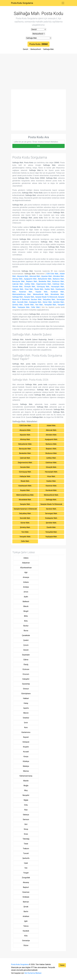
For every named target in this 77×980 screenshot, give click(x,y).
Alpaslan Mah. (47, 276)
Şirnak (26, 907)
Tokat (26, 844)
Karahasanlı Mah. (25, 486)
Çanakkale (26, 635)
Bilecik (26, 606)
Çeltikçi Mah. (30, 284)
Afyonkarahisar (26, 568)
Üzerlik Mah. (29, 305)
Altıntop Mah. (18, 279)
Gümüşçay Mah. (43, 287)
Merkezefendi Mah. (41, 294)
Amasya (26, 577)
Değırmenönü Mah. (44, 284)
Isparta (26, 708)
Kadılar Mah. (50, 289)
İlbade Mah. (39, 289)
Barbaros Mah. (59, 279)
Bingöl (26, 611)
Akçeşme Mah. (23, 276)
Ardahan (26, 916)
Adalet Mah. (51, 426)
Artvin (26, 592)
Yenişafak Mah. (50, 305)
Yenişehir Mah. (25, 537)
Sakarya (26, 815)
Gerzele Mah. (18, 287)
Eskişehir (26, 679)
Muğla (26, 786)
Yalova (26, 926)
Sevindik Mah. (23, 302)
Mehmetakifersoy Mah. (22, 294)
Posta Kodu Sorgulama (22, 3)
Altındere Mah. (59, 276)
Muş (26, 790)
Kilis (26, 936)
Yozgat (26, 873)
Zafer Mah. (36, 307)
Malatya (26, 766)
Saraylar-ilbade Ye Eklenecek (46, 297)
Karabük (26, 931)
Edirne (26, 660)
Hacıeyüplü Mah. (58, 287)
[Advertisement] (38, 73)
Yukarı (62, 965)
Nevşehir (26, 795)
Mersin (26, 713)
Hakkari (26, 698)
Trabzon (26, 849)
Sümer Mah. (47, 302)
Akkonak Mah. (35, 276)
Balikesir (26, 602)
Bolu (26, 621)
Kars (26, 727)
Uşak (26, 863)
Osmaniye (26, 941)
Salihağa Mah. (49, 49)
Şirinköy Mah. (18, 305)
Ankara (26, 582)
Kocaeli (26, 752)
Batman (26, 902)
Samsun (26, 819)
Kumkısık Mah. (58, 292)
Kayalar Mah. (42, 292)
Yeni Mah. (39, 305)
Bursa (26, 631)
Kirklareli (26, 742)
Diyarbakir (26, 655)
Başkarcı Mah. (32, 281)
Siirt (26, 824)
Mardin (26, 781)
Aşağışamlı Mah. (30, 279)
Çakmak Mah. (18, 284)
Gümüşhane (26, 694)
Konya (26, 756)
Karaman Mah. (26, 292)
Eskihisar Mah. (58, 284)
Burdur (26, 626)
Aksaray (26, 882)
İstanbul (26, 718)
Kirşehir (26, 747)
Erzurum (26, 674)
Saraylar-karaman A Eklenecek (25, 509)
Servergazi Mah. (51, 513)
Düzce (26, 945)
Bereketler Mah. (45, 281)
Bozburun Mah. (58, 281)
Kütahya (26, 761)
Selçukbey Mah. (49, 299)
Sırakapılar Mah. (35, 302)
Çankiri (26, 640)
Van (26, 868)
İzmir (26, 723)
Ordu (26, 805)
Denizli (25, 49)
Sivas (26, 834)
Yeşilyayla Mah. (24, 307)
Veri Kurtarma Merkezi (33, 973)
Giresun (26, 689)
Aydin (26, 597)
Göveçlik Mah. (30, 287)
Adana (26, 558)
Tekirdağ (26, 839)
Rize (26, 810)
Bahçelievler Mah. (45, 279)
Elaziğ (26, 664)
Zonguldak (26, 878)
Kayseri (26, 737)
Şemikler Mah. (59, 302)
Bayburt (26, 887)
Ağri (26, 572)
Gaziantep (26, 684)
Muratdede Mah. (57, 294)
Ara (38, 146)
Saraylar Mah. (29, 297)
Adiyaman (26, 563)
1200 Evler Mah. (52, 274)
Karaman (26, 892)
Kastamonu (26, 732)
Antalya (26, 587)
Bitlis (26, 616)
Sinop (26, 829)
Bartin (26, 911)
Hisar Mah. (29, 289)
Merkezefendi (36, 49)
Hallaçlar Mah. (18, 289)
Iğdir (26, 921)
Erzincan (26, 669)
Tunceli (26, 853)
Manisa (26, 771)
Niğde (26, 800)
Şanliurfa (26, 858)
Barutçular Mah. (19, 281)
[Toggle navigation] (63, 3)
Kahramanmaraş (26, 776)
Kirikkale (26, 897)
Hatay (26, 703)
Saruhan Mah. (36, 299)
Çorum (26, 645)
